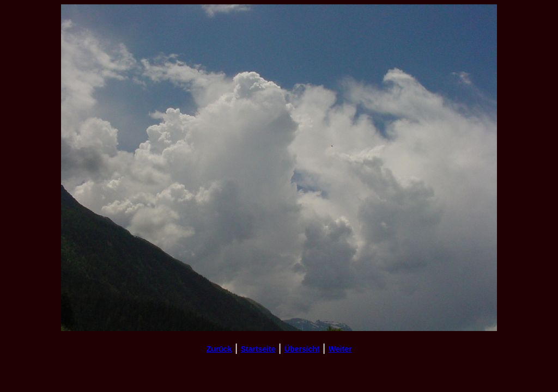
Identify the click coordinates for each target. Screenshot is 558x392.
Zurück (219, 349)
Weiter (340, 349)
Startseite (258, 349)
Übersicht (302, 349)
